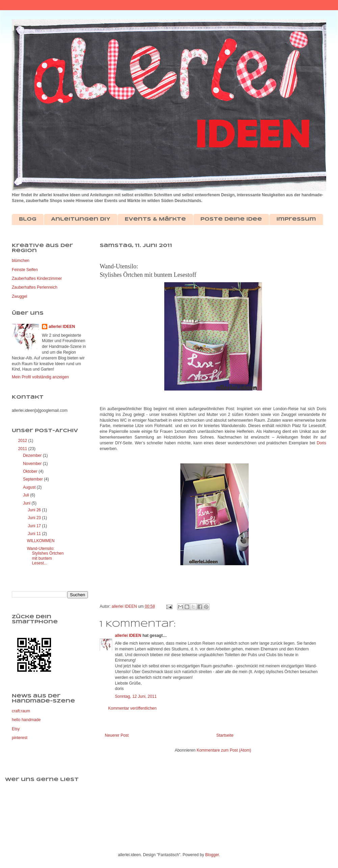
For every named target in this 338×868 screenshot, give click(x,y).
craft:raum (21, 711)
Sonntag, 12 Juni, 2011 (136, 696)
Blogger (212, 855)
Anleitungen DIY (81, 219)
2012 (23, 441)
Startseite (225, 735)
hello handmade (26, 720)
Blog (28, 219)
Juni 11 (35, 534)
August (30, 487)
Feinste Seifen (25, 270)
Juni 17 (35, 526)
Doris (321, 443)
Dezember (33, 455)
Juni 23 (35, 518)
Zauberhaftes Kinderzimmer (37, 279)
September (33, 479)
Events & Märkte (155, 219)
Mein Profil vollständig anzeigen (40, 377)
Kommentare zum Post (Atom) (224, 750)
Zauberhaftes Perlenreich (35, 287)
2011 (23, 449)
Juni (27, 503)
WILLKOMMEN (41, 541)
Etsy (16, 729)
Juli (27, 495)
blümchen (21, 261)
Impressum (296, 219)
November (33, 464)
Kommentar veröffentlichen (132, 708)
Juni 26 (35, 510)
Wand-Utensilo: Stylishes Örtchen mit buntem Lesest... (45, 556)
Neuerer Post (117, 735)
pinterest (20, 738)
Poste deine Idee (231, 219)
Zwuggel (19, 296)
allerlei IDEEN (128, 636)
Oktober (31, 471)
